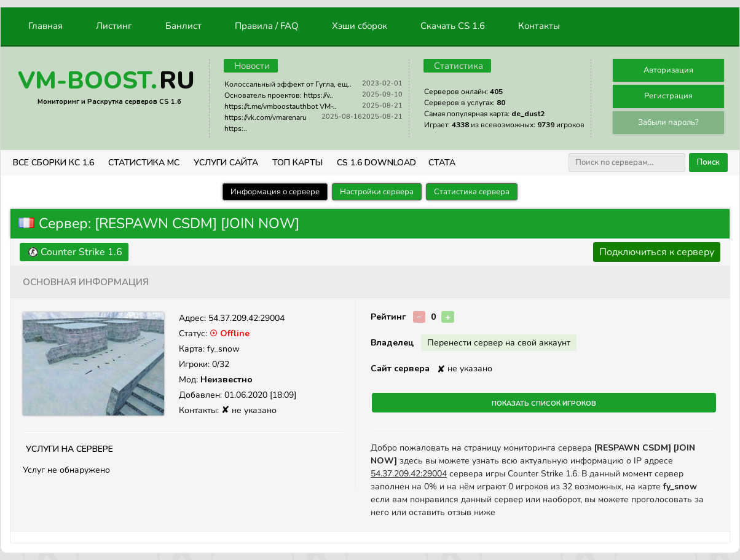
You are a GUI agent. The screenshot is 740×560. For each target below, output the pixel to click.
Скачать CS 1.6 (453, 26)
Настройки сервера (377, 192)
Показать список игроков (544, 403)
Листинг (114, 26)
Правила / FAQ (267, 26)
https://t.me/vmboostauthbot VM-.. (281, 106)
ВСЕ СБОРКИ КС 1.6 (53, 163)
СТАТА (442, 163)
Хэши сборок (360, 26)
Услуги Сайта (226, 163)
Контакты (539, 26)
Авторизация (668, 70)
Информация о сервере (275, 192)
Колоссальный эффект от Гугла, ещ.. (288, 84)
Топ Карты (297, 163)
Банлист (183, 26)
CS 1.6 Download (376, 163)
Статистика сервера (472, 192)
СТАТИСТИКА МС (144, 163)
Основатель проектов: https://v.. (279, 95)
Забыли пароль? (668, 122)
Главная (45, 26)
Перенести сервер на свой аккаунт (499, 343)
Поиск (708, 162)
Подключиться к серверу (657, 252)
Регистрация (668, 96)
